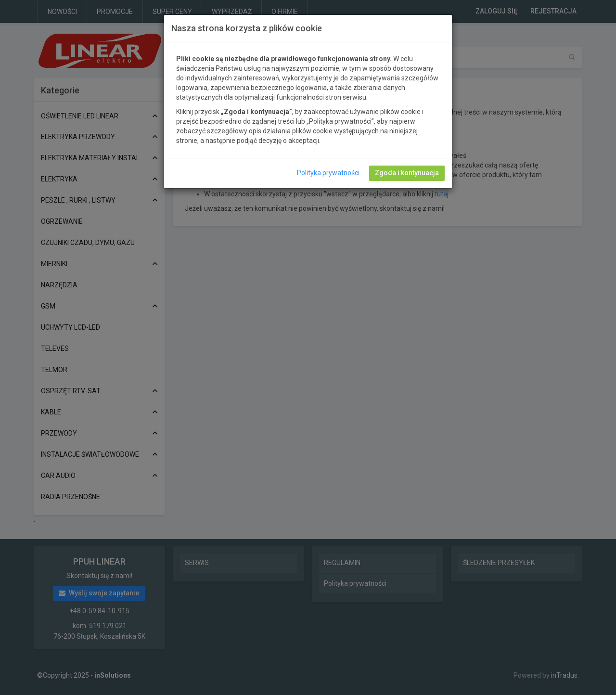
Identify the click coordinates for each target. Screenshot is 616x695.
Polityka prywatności (328, 173)
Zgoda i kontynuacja (407, 173)
